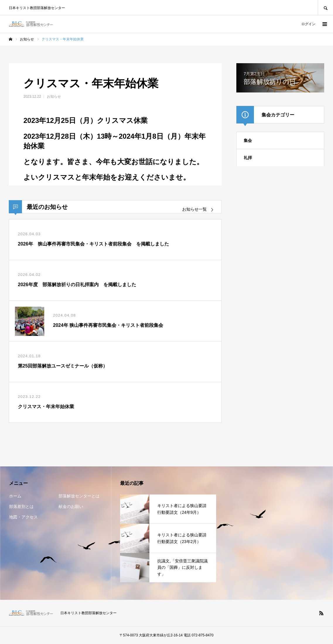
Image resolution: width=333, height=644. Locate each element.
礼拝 (248, 158)
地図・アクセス (23, 517)
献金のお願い (71, 506)
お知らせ (54, 97)
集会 (248, 140)
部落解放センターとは (79, 496)
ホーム (15, 496)
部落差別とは (21, 506)
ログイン (308, 24)
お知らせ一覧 (194, 209)
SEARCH (325, 7)
